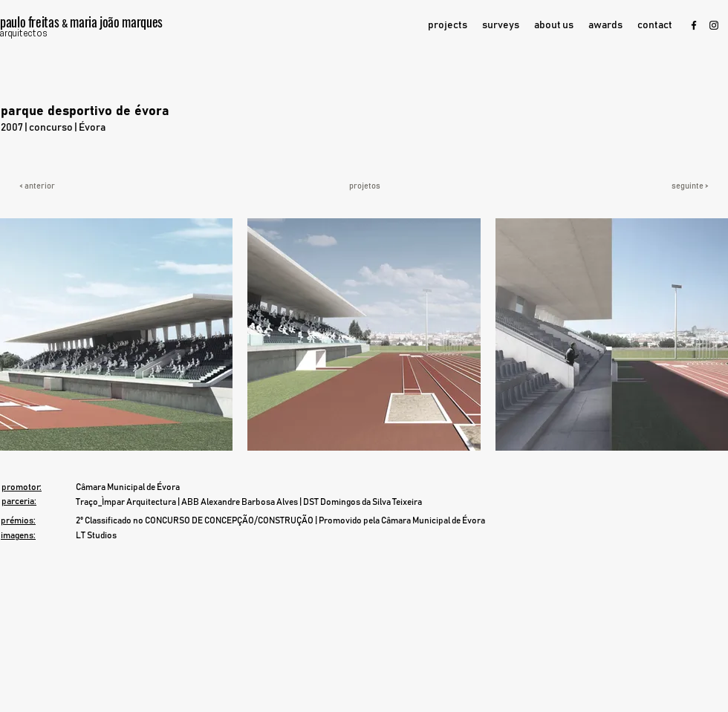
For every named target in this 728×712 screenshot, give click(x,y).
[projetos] (365, 186)
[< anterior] (73, 186)
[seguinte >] (666, 186)
